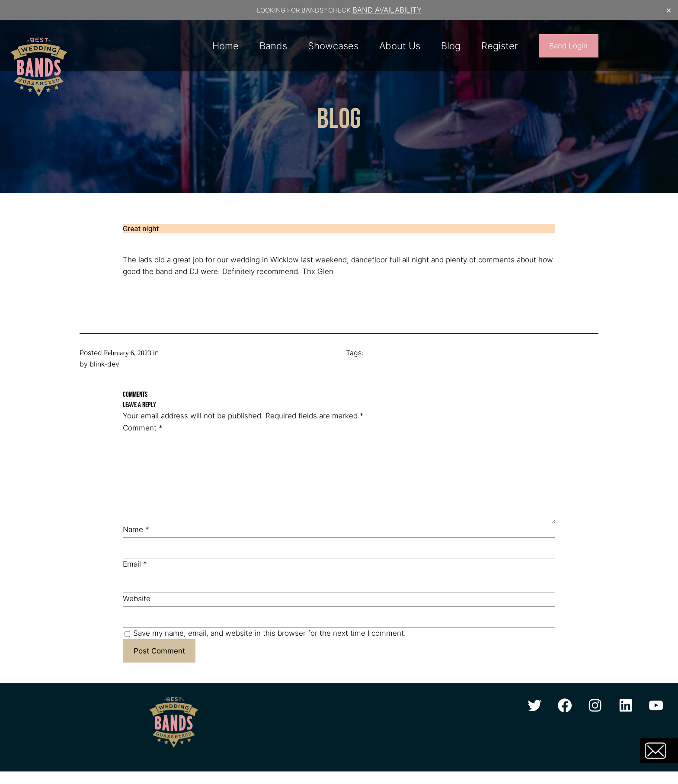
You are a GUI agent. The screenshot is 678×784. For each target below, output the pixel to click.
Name (136, 529)
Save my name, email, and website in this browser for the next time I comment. (270, 633)
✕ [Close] (669, 10)
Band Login (568, 46)
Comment (143, 428)
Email (135, 564)
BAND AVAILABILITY (387, 10)
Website (137, 599)
